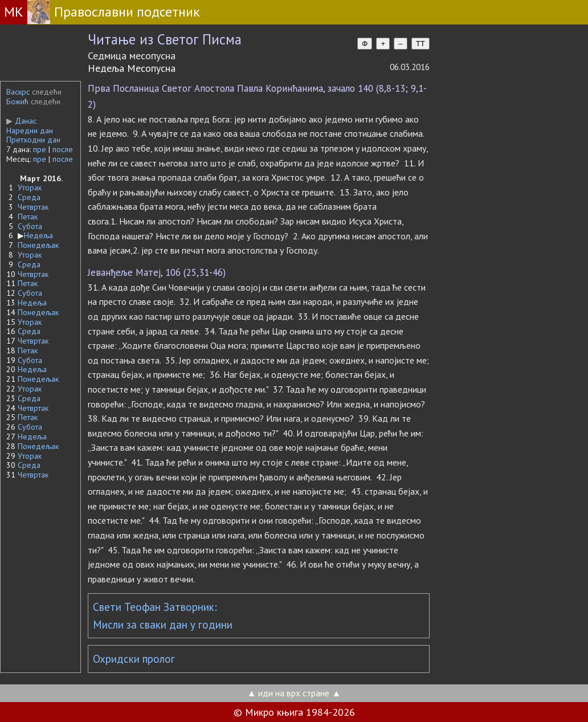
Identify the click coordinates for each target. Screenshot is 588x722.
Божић (17, 101)
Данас (21, 121)
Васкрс (18, 92)
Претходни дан (33, 140)
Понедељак (38, 245)
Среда (29, 197)
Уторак (30, 187)
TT (420, 44)
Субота (30, 226)
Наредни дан (30, 130)
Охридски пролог (134, 659)
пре (40, 149)
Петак (28, 217)
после (63, 149)
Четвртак (33, 207)
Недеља (38, 235)
